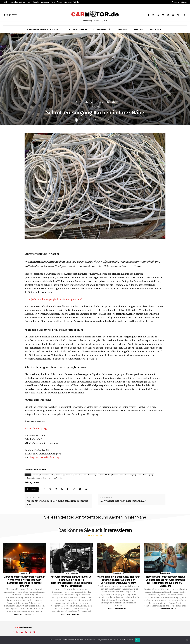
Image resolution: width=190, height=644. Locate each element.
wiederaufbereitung (57, 478)
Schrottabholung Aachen (108, 475)
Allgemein (79, 102)
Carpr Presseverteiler (24, 614)
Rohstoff (69, 475)
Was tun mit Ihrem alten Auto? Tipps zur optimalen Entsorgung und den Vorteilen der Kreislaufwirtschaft (119, 581)
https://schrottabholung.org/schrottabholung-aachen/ (53, 299)
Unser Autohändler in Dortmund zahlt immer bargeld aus (58, 502)
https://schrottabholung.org (45, 457)
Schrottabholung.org (36, 428)
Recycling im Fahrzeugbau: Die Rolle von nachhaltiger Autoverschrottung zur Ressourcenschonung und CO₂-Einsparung (166, 582)
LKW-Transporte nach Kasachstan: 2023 (123, 501)
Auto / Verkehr (71, 573)
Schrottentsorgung (145, 475)
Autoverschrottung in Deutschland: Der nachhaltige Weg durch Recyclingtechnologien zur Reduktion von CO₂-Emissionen (72, 581)
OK (137, 640)
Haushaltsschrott (47, 475)
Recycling (60, 475)
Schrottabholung (90, 475)
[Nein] (187, 640)
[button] (184, 15)
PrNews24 (86, 120)
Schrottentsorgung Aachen (121, 314)
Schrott (78, 475)
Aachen (35, 475)
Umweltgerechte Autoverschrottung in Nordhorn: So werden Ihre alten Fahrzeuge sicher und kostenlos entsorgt (24, 581)
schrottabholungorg (128, 475)
